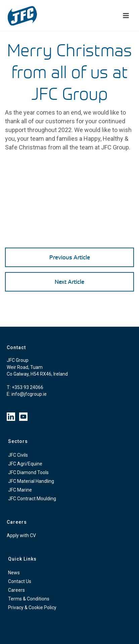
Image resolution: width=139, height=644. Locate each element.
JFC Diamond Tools (28, 472)
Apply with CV (21, 535)
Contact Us (20, 581)
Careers (16, 590)
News (14, 573)
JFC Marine (20, 490)
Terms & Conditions (29, 599)
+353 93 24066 (28, 387)
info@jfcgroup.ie (29, 394)
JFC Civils (18, 455)
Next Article (69, 282)
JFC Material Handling (31, 481)
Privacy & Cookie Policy (32, 607)
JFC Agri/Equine (25, 464)
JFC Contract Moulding (32, 499)
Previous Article (70, 257)
